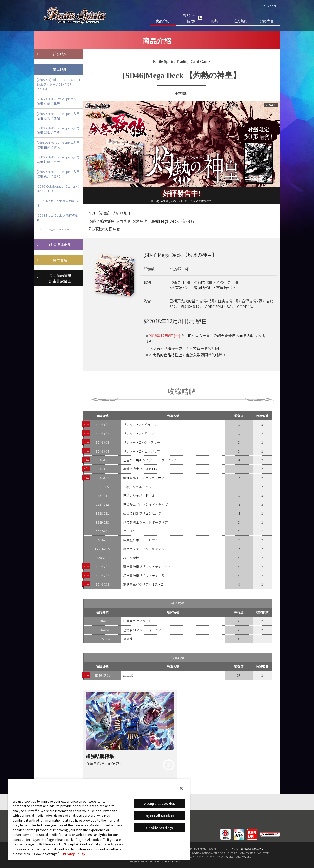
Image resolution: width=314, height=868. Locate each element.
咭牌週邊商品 (60, 245)
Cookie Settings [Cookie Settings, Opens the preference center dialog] (160, 828)
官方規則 (241, 21)
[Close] (181, 788)
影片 (215, 21)
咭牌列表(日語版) (189, 18)
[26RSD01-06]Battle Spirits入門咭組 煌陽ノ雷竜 (58, 159)
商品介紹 (163, 21)
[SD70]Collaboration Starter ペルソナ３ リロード (58, 189)
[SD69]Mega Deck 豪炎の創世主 (58, 203)
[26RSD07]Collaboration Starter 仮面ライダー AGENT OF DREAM (59, 84)
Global (271, 6)
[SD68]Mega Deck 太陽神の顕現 (58, 218)
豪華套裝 (60, 260)
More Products (59, 230)
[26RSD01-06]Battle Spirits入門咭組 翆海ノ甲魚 (58, 130)
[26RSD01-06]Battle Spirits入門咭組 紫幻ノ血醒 (58, 116)
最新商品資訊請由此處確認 (60, 278)
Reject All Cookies (160, 816)
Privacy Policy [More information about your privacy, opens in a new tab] (74, 854)
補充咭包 (60, 54)
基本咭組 (60, 69)
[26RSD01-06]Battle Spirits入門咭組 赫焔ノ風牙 (58, 101)
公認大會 (267, 21)
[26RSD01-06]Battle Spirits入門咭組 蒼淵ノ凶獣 (58, 174)
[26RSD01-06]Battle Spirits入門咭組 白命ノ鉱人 (58, 145)
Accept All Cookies (160, 804)
